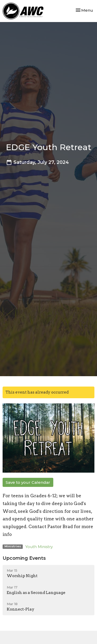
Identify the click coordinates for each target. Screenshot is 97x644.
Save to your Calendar (28, 482)
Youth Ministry (39, 547)
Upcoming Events (24, 558)
